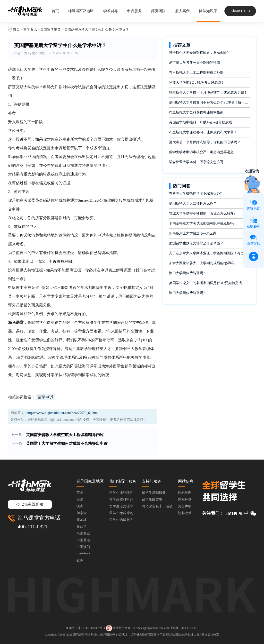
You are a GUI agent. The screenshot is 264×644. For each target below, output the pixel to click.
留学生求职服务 (154, 493)
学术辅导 (111, 11)
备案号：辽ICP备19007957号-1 (86, 628)
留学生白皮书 (152, 499)
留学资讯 (30, 29)
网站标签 (185, 499)
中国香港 (83, 540)
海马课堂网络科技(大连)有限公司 (94, 635)
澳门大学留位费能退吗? (187, 273)
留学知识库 (208, 11)
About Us (240, 11)
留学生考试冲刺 (121, 513)
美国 (80, 499)
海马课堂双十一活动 (157, 506)
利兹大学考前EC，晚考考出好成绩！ (197, 83)
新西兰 (82, 527)
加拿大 (82, 513)
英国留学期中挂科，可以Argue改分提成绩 (200, 122)
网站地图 (185, 493)
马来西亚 (83, 533)
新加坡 (82, 520)
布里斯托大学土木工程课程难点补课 (196, 73)
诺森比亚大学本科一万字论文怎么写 (196, 162)
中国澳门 (83, 547)
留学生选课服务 (121, 520)
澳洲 (80, 506)
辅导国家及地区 (81, 11)
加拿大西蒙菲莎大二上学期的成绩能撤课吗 (201, 263)
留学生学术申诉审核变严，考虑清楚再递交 (201, 152)
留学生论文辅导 (121, 506)
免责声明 (185, 506)
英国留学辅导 (51, 29)
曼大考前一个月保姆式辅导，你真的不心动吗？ (205, 142)
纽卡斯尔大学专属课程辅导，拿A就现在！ (201, 53)
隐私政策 (185, 513)
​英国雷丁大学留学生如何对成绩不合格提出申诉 (67, 443)
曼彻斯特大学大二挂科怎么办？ (193, 203)
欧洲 (80, 561)
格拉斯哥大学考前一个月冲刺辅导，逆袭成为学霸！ (208, 92)
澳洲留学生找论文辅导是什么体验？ (196, 243)
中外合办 (83, 554)
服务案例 (182, 11)
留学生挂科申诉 (121, 499)
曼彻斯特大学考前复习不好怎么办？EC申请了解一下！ (209, 102)
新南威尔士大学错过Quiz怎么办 (193, 233)
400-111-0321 (33, 527)
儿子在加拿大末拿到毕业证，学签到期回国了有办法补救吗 (209, 253)
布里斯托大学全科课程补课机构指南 (196, 112)
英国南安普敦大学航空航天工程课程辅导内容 (65, 435)
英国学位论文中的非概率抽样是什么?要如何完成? (206, 283)
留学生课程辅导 (121, 493)
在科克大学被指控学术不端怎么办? (195, 194)
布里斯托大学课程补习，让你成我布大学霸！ (203, 132)
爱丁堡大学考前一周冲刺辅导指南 (195, 63)
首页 (55, 11)
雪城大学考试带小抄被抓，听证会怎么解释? (202, 213)
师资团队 (158, 11)
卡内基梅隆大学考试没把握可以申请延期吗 (201, 223)
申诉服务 (134, 11)
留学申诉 (45, 397)
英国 (80, 493)
